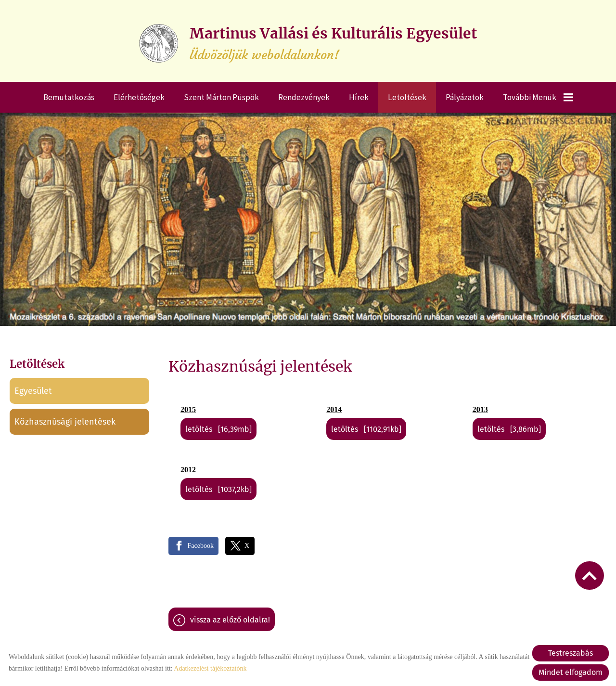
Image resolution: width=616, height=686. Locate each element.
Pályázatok (465, 97)
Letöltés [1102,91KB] (366, 429)
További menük (538, 97)
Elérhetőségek (139, 97)
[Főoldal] (159, 43)
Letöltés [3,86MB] (509, 429)
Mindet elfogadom (571, 672)
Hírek (359, 97)
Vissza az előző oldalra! (230, 620)
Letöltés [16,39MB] (218, 429)
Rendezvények (304, 97)
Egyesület (33, 391)
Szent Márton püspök (221, 97)
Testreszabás (571, 653)
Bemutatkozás (69, 97)
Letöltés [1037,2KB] (218, 489)
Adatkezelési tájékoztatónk (210, 668)
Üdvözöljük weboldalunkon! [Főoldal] (333, 43)
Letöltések (407, 97)
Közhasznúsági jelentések (65, 422)
